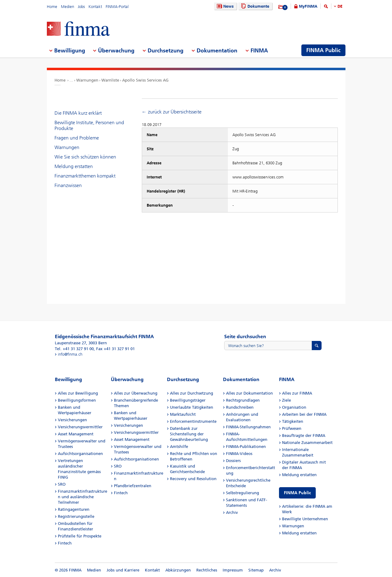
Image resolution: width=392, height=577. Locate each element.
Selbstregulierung (243, 493)
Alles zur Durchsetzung (192, 393)
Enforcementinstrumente (193, 421)
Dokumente (254, 6)
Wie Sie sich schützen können (85, 157)
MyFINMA (308, 6)
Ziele (286, 400)
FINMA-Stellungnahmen (248, 427)
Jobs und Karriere (123, 570)
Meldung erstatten (74, 166)
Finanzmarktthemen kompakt (85, 176)
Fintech (65, 543)
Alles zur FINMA (297, 393)
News (224, 6)
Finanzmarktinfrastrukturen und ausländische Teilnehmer (83, 497)
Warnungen (87, 80)
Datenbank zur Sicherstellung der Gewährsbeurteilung (189, 434)
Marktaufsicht (183, 414)
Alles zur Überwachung (136, 393)
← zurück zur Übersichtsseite (172, 112)
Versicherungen (72, 420)
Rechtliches (207, 570)
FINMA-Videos (239, 454)
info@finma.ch (70, 354)
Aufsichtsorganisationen (80, 454)
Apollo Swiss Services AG (145, 80)
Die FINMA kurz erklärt (78, 113)
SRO (62, 484)
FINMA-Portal (117, 7)
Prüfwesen (292, 428)
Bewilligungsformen (77, 400)
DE (340, 6)
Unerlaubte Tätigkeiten (192, 407)
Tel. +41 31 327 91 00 (74, 349)
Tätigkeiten (293, 421)
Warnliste (110, 80)
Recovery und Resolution (193, 479)
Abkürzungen (178, 570)
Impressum (233, 570)
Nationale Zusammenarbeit (307, 443)
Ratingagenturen (74, 509)
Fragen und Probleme (77, 138)
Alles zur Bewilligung (78, 393)
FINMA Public (297, 493)
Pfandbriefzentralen (133, 486)
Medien (68, 7)
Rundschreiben (240, 407)
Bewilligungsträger (188, 400)
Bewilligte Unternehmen (305, 519)
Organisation (294, 407)
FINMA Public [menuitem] (323, 50)
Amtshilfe (179, 447)
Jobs (81, 7)
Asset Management (76, 434)
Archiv (232, 512)
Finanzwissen (68, 185)
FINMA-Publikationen (246, 447)
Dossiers (233, 461)
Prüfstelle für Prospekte (80, 536)
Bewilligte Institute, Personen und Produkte (89, 125)
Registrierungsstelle (76, 516)
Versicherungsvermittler (80, 427)
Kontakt (95, 7)
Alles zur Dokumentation (249, 393)
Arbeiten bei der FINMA (304, 414)
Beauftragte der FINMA (304, 436)
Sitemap (256, 570)
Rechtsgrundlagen (243, 400)
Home (52, 7)
